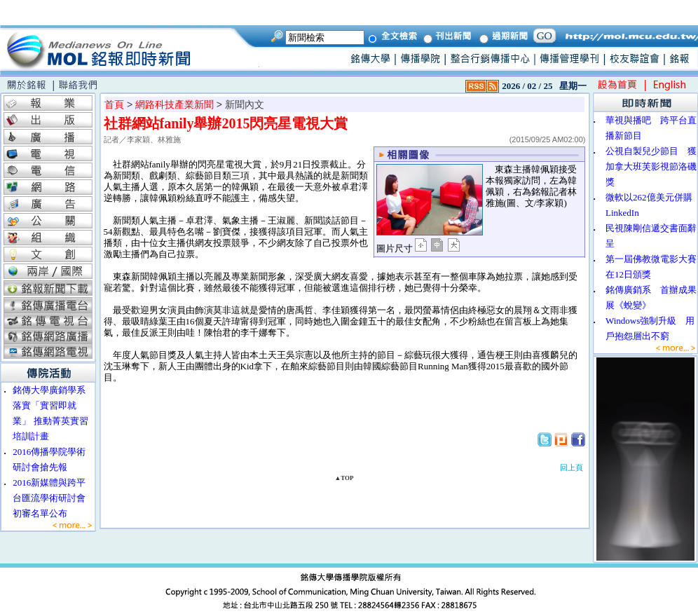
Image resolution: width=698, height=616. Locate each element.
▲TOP (344, 478)
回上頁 (572, 467)
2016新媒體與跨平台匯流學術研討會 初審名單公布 (54, 498)
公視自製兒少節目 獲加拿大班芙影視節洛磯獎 (651, 166)
